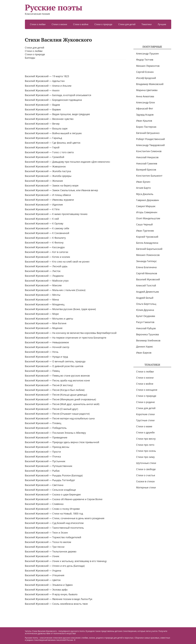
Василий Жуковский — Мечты (43, 295)
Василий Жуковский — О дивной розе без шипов (54, 366)
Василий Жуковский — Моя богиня (46, 323)
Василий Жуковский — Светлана (44, 485)
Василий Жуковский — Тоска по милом (48, 542)
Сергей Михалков (147, 273)
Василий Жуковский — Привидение (46, 437)
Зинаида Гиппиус (146, 261)
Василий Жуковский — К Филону (44, 242)
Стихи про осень (146, 451)
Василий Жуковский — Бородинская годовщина (53, 100)
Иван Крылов (144, 121)
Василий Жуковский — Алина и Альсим (48, 86)
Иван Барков (144, 353)
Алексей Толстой (146, 285)
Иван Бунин (143, 182)
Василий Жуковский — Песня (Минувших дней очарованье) (60, 399)
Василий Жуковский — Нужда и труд (46, 357)
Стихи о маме (144, 426)
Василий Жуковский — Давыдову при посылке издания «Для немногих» (68, 162)
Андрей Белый (145, 298)
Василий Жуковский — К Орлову (44, 223)
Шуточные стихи (146, 463)
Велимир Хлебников (148, 340)
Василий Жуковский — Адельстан (45, 81)
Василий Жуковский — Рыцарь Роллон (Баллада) (54, 475)
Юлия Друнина (145, 310)
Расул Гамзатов (145, 322)
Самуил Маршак (146, 206)
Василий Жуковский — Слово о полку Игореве (52, 509)
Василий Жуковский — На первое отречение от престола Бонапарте (66, 338)
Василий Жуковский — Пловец (43, 423)
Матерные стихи (146, 487)
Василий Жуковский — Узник (42, 556)
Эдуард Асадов (145, 115)
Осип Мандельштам (148, 218)
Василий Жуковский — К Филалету (45, 238)
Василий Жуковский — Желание (44, 181)
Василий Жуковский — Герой (42, 147)
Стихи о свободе (146, 469)
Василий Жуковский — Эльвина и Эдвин (49, 585)
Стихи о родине (145, 402)
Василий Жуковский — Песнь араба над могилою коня (57, 380)
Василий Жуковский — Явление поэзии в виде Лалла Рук (59, 599)
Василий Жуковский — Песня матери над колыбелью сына (60, 418)
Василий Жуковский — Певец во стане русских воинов (57, 376)
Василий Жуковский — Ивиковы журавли (49, 200)
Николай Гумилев (147, 163)
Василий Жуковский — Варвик (43, 109)
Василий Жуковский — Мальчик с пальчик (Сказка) (55, 290)
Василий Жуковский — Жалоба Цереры (48, 176)
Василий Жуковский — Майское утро (47, 281)
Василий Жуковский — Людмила (44, 276)
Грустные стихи (145, 420)
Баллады (30, 58)
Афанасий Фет (145, 108)
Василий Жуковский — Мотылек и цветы (49, 319)
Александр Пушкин (147, 53)
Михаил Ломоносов (148, 255)
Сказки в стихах (145, 481)
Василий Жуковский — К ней (42, 219)
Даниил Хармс (145, 347)
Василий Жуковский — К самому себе (47, 228)
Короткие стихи (145, 414)
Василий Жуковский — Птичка (43, 456)
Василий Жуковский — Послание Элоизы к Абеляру (55, 433)
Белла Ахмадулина (147, 243)
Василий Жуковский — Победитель (46, 428)
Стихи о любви (38, 24)
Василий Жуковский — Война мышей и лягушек (53, 133)
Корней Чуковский (147, 237)
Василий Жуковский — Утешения (45, 575)
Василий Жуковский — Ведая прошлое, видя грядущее (57, 114)
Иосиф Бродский (146, 78)
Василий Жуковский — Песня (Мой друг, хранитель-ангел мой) (62, 404)
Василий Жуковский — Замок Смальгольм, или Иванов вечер (61, 190)
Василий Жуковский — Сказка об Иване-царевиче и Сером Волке (64, 499)
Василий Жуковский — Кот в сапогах (47, 252)
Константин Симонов (149, 151)
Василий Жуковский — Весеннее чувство (49, 119)
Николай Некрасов (147, 157)
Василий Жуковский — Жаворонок (45, 166)
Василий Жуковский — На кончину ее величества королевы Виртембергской (71, 333)
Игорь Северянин (147, 212)
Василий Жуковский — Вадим (42, 105)
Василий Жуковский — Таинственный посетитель (54, 528)
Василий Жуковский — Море (42, 314)
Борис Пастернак (146, 127)
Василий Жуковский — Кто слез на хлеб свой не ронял (57, 262)
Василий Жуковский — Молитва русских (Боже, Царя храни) (60, 309)
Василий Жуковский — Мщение (44, 328)
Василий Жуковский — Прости (43, 452)
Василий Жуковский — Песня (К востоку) (49, 385)
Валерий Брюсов (146, 170)
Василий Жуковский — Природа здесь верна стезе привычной (62, 442)
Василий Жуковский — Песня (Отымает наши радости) (57, 414)
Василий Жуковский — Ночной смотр (47, 347)
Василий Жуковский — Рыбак (42, 471)
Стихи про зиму (145, 457)
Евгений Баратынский (149, 249)
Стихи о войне (81, 24)
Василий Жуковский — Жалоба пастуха (48, 171)
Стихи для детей (127, 24)
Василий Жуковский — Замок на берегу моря (52, 185)
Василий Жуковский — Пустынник (45, 461)
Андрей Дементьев (147, 292)
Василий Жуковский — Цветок (43, 580)
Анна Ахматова (145, 96)
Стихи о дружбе (145, 432)
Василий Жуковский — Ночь (42, 352)
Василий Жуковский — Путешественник (49, 466)
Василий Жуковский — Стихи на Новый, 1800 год (54, 513)
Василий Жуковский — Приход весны (47, 447)
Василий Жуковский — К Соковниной (47, 233)
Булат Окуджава (146, 316)
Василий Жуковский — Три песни (45, 547)
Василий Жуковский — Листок (43, 271)
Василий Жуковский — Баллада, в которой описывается (58, 95)
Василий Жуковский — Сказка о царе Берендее (53, 494)
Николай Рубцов (146, 328)
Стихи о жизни (59, 24)
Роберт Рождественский (150, 139)
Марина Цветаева (147, 90)
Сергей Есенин (145, 72)
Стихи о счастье (146, 475)
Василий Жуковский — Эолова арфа (46, 590)
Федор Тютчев (145, 60)
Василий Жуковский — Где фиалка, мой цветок (53, 143)
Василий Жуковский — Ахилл (42, 90)
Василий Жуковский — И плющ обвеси (48, 195)
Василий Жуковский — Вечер (42, 124)
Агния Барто (143, 188)
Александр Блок (146, 102)
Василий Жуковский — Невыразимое (47, 342)
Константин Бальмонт (149, 176)
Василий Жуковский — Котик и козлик (48, 257)
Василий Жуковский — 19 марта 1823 (47, 76)
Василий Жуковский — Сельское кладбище (50, 490)
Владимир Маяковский (150, 84)
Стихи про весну (146, 439)
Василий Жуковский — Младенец (45, 304)
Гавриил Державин (148, 200)
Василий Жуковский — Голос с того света (49, 152)
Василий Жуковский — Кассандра (45, 247)
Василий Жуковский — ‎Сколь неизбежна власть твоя (56, 604)
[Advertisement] (76, 67)
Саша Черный (144, 224)
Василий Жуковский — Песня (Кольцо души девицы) (56, 395)
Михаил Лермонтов (148, 66)
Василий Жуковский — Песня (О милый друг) (52, 409)
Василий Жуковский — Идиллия (44, 205)
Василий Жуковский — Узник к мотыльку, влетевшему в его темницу (66, 561)
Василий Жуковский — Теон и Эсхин (46, 533)
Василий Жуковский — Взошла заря (46, 128)
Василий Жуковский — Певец (42, 371)
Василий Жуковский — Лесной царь (46, 266)
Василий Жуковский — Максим (43, 285)
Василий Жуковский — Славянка (44, 504)
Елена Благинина (146, 267)
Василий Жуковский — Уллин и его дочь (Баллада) (55, 566)
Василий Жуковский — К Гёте (42, 209)
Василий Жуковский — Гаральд (43, 138)
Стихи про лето (145, 445)
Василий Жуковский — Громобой (45, 157)
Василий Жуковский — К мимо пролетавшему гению (56, 214)
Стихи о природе (103, 24)
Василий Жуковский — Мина (42, 300)
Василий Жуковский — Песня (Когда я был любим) (55, 390)
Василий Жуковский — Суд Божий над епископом (54, 523)
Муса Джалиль (145, 194)
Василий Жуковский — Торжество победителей (53, 537)
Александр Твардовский (150, 145)
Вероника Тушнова (148, 334)
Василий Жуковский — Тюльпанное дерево (51, 551)
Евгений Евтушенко (148, 133)
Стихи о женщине (147, 390)
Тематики (147, 24)
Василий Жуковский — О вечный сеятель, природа (55, 361)
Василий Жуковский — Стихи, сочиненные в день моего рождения (65, 518)
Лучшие (162, 24)
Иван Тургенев (145, 231)
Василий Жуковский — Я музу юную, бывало (51, 594)
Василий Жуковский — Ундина (43, 571)
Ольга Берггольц (146, 304)
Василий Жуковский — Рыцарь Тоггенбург (50, 480)
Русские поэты (54, 7)
